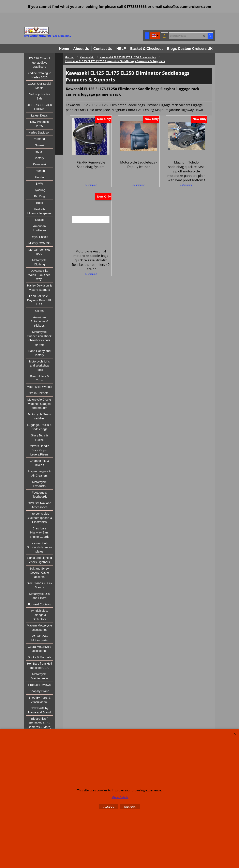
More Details (120, 797)
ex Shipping (91, 183)
